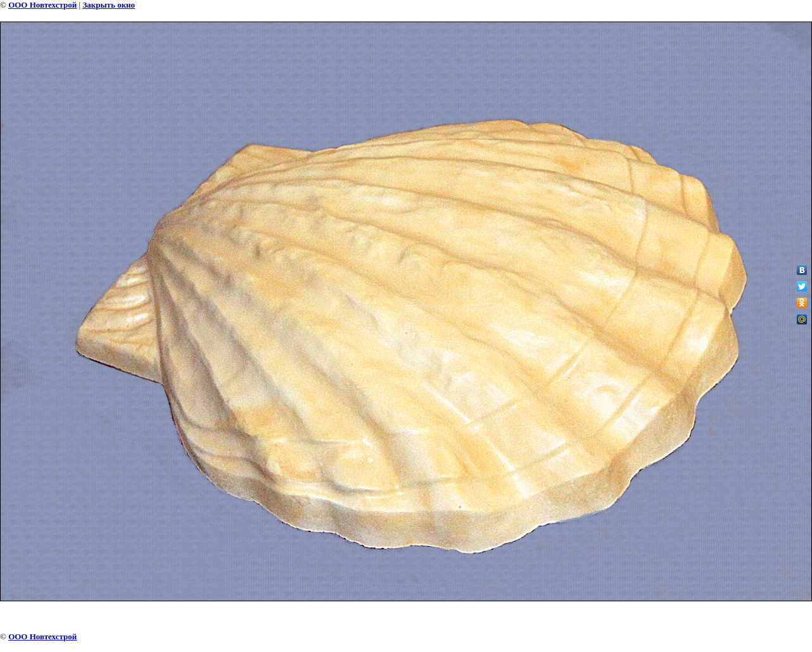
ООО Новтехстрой (42, 5)
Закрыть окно (109, 5)
